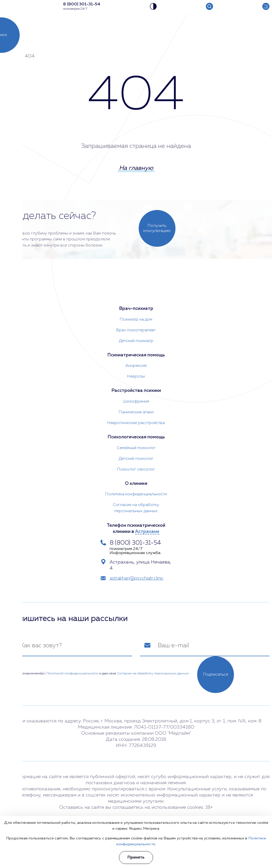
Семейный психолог (136, 448)
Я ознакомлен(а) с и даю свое (100, 673)
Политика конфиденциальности (136, 494)
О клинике (136, 484)
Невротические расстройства (136, 423)
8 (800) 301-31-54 (136, 543)
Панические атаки (136, 412)
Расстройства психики (136, 391)
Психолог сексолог (136, 469)
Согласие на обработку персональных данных (136, 508)
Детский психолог (136, 459)
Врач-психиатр (136, 308)
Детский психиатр (136, 341)
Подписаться (216, 674)
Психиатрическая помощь (136, 355)
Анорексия (136, 366)
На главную (136, 168)
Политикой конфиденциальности (72, 673)
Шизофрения (136, 401)
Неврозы (136, 376)
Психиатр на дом (136, 319)
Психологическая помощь (136, 437)
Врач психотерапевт (136, 330)
